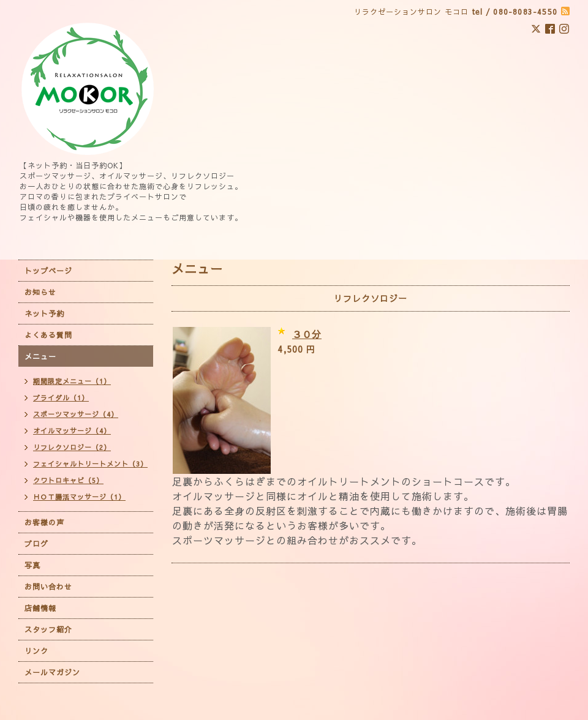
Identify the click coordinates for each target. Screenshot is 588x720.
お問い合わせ (48, 587)
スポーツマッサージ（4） (76, 414)
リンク (36, 651)
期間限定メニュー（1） (72, 381)
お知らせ (40, 292)
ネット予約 (44, 313)
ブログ (36, 544)
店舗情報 (40, 608)
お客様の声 (44, 522)
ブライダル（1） (61, 398)
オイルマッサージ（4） (72, 431)
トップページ (48, 271)
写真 (32, 565)
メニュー (40, 356)
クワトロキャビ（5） (68, 480)
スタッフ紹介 (48, 629)
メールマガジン (52, 672)
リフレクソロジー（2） (72, 447)
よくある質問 (48, 335)
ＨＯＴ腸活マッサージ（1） (79, 497)
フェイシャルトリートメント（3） (90, 464)
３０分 (307, 334)
